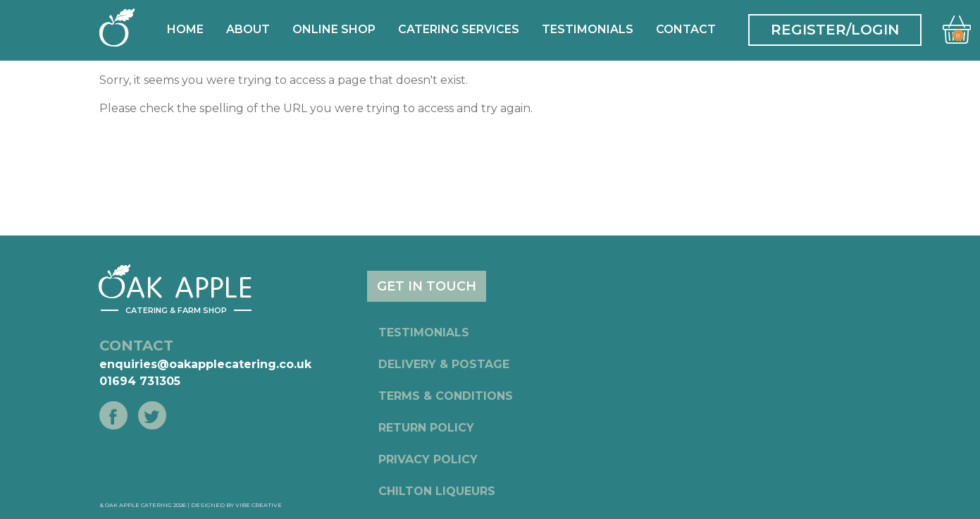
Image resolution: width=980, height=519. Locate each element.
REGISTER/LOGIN (835, 30)
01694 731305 (140, 381)
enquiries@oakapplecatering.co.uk (205, 364)
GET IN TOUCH (427, 286)
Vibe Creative (259, 505)
